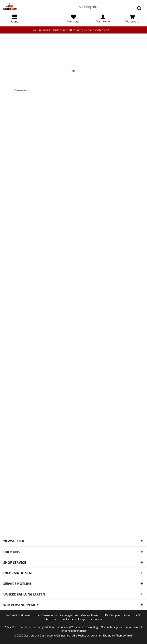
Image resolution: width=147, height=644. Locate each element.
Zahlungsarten (69, 615)
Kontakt (128, 615)
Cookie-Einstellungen (18, 615)
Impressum (97, 619)
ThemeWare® (124, 636)
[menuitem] (132, 19)
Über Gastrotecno (46, 615)
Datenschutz (50, 619)
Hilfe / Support (111, 615)
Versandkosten (90, 615)
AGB (139, 615)
